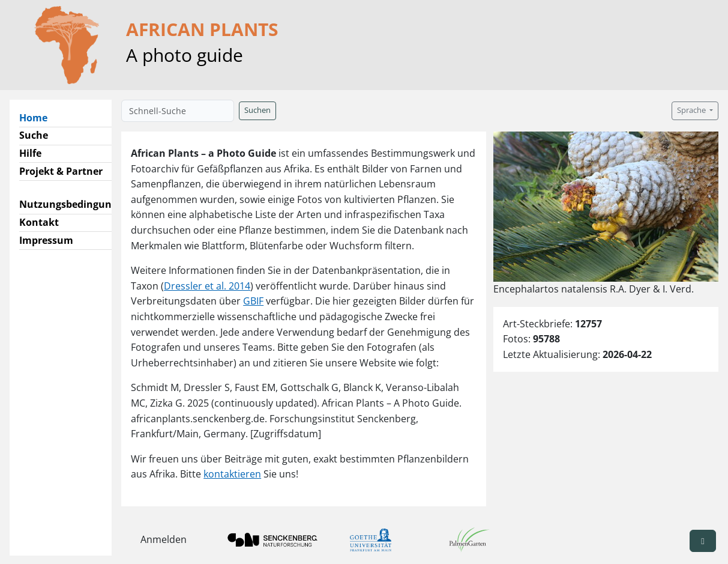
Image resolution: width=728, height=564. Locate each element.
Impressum (46, 240)
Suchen (257, 110)
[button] (703, 541)
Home (38, 117)
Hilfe (30, 153)
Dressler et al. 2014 (207, 286)
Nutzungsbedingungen (74, 204)
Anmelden (164, 539)
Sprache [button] (692, 110)
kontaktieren (232, 474)
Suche (34, 135)
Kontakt (39, 222)
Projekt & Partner (61, 171)
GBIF (253, 301)
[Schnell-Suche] (178, 111)
